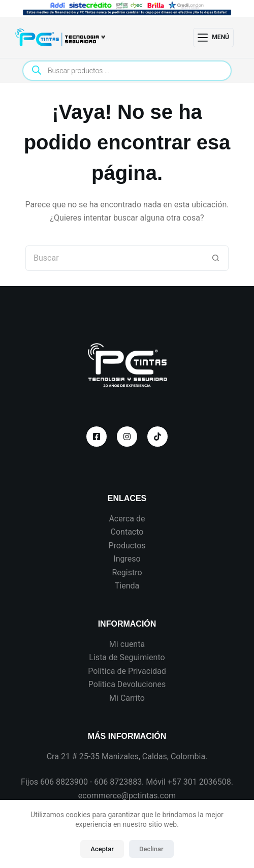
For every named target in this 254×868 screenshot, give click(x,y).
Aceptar (102, 849)
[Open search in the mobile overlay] (127, 71)
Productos (127, 546)
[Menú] (213, 38)
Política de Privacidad (127, 671)
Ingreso (127, 559)
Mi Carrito (127, 698)
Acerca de (127, 519)
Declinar (151, 849)
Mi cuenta (127, 644)
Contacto (127, 532)
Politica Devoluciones (127, 684)
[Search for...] (114, 258)
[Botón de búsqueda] (216, 258)
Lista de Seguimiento (127, 657)
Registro (127, 572)
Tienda (127, 586)
